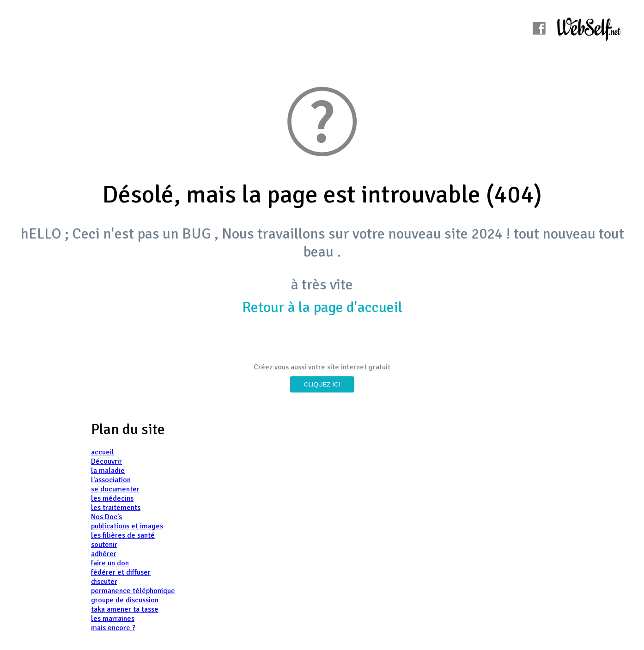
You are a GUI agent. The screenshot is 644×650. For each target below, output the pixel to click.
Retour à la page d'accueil (322, 307)
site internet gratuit (359, 367)
